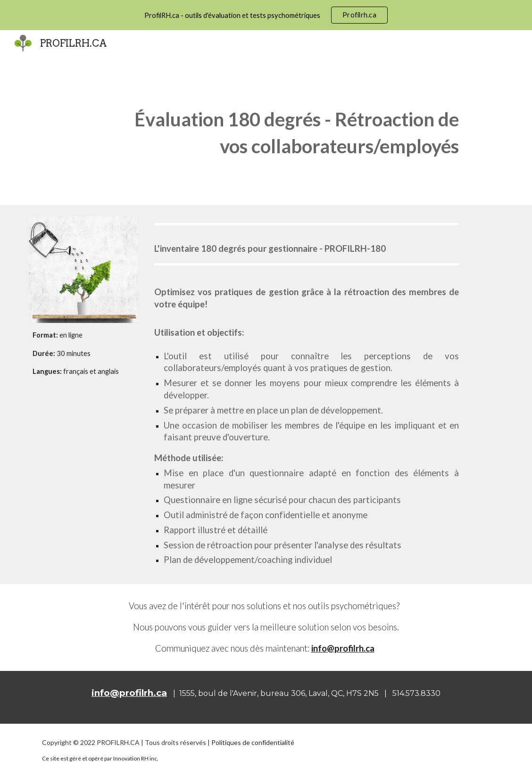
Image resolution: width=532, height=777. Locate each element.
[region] (266, 15)
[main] (286, 131)
